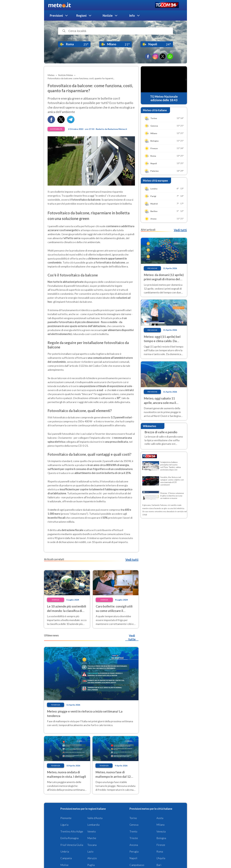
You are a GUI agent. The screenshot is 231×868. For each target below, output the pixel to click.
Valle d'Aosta (95, 818)
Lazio (90, 851)
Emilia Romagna (69, 838)
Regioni (81, 15)
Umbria (65, 851)
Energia (56, 600)
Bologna (161, 838)
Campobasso (137, 865)
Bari (159, 865)
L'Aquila (161, 858)
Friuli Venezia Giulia (72, 845)
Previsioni (56, 15)
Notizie (108, 15)
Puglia (91, 865)
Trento (133, 831)
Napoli (133, 858)
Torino (133, 818)
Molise (64, 865)
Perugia (134, 851)
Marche (92, 838)
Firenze (161, 845)
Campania (66, 858)
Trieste (134, 838)
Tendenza (56, 705)
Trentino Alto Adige (72, 831)
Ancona (134, 845)
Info (132, 15)
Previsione (152, 268)
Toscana (92, 845)
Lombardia (93, 825)
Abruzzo (92, 858)
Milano (161, 825)
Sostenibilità (56, 129)
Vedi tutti (132, 560)
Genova (134, 825)
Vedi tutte (132, 637)
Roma (160, 851)
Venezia (161, 831)
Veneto (92, 831)
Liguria (64, 825)
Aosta (160, 818)
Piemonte (66, 818)
